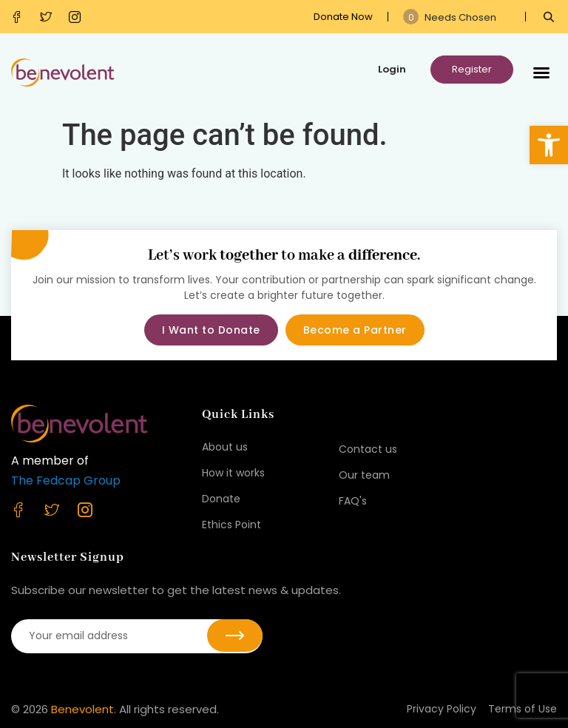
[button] (549, 145)
